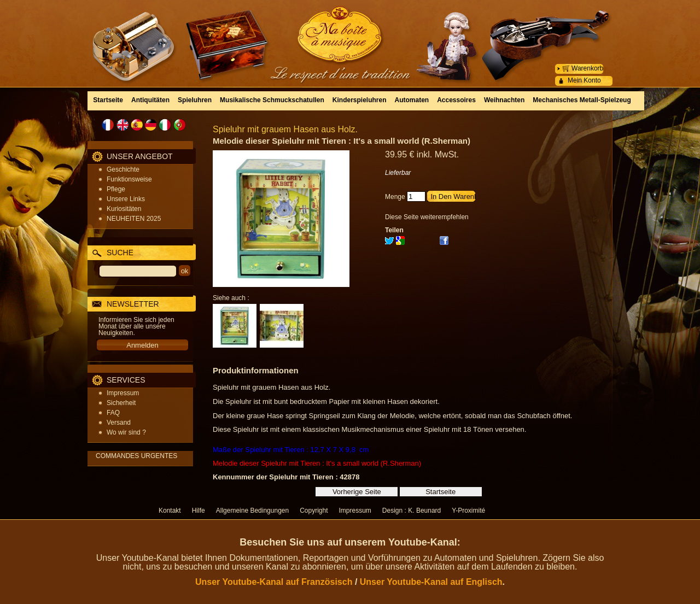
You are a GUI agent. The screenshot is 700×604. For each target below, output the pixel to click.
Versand (119, 423)
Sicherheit (121, 403)
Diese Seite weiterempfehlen (427, 217)
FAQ (113, 413)
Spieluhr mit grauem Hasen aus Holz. (285, 129)
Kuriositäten (124, 209)
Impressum (123, 393)
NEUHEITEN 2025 (134, 219)
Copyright (314, 511)
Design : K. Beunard (412, 511)
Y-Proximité (468, 511)
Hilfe (199, 511)
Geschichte (123, 169)
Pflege (116, 189)
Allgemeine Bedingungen (252, 511)
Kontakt (170, 511)
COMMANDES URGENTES (136, 456)
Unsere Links (126, 199)
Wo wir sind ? (126, 432)
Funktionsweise (129, 179)
